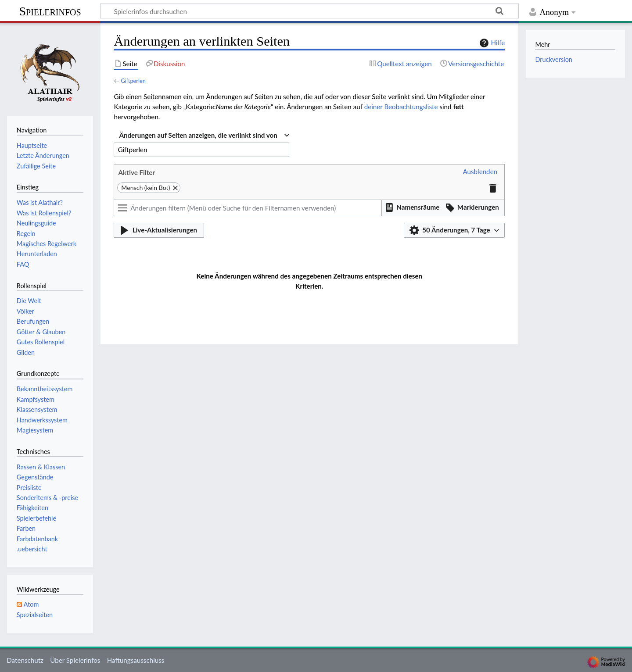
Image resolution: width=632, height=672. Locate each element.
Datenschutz (25, 660)
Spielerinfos (50, 11)
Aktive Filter (136, 172)
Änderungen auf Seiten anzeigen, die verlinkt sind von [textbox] (198, 135)
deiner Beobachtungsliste (401, 107)
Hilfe (491, 43)
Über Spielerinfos (75, 660)
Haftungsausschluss (136, 660)
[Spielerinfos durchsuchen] (309, 11)
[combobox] (204, 136)
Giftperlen (133, 81)
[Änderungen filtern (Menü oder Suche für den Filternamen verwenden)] (248, 208)
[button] (480, 172)
